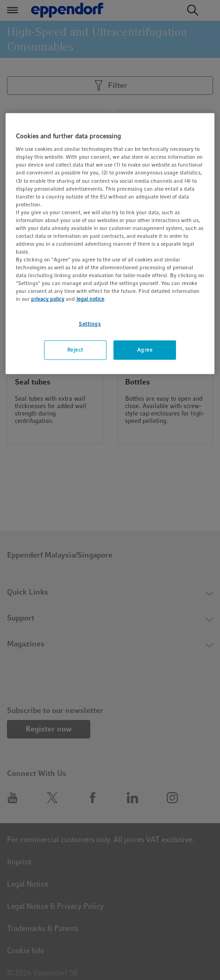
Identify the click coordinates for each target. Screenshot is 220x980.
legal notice (90, 299)
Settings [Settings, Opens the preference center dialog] (90, 323)
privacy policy (48, 299)
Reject (75, 350)
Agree (145, 350)
